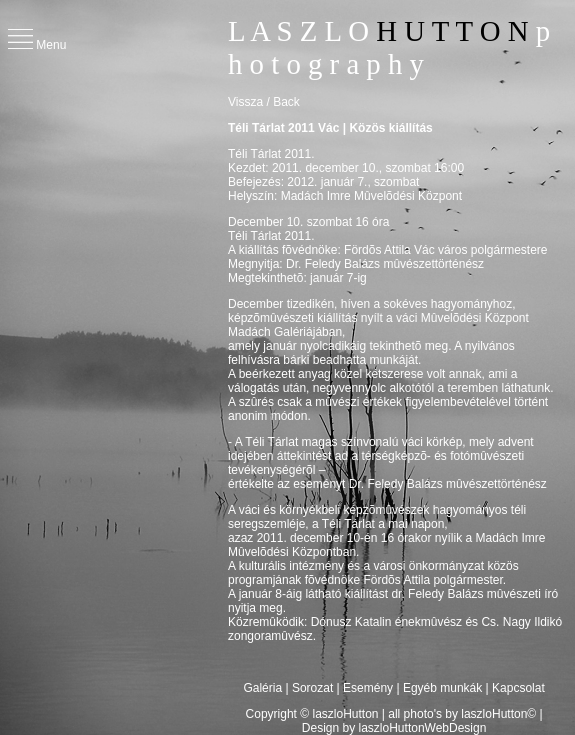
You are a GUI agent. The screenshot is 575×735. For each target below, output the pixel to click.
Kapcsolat (518, 688)
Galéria (264, 688)
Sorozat (312, 688)
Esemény (368, 688)
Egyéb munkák (442, 688)
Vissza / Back (264, 102)
